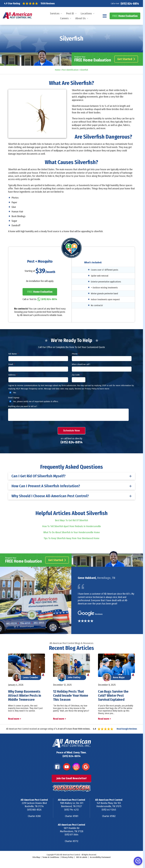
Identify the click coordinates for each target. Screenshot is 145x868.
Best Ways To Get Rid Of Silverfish (71, 520)
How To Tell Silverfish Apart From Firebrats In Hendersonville (71, 526)
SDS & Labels (82, 857)
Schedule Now (71, 431)
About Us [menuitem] (80, 18)
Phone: (75, 354)
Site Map (36, 857)
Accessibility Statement (100, 857)
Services (55, 13)
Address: (13, 375)
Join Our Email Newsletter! (71, 778)
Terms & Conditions (51, 857)
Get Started (126, 59)
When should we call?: (81, 364)
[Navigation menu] (105, 16)
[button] (138, 861)
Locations (86, 13)
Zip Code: (77, 375)
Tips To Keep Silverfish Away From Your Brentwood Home (71, 538)
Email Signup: (14, 398)
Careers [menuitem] (64, 18)
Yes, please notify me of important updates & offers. (34, 401)
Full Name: (13, 354)
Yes (12, 393)
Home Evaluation (125, 16)
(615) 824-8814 (130, 4)
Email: (12, 364)
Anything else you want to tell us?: (23, 406)
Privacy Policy (67, 857)
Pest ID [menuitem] (70, 13)
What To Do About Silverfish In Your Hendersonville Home (72, 532)
